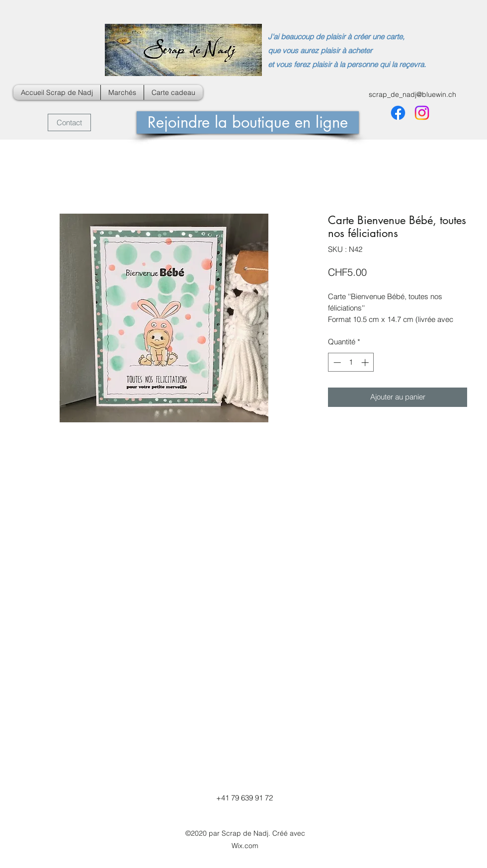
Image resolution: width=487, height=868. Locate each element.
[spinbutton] (351, 362)
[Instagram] (422, 113)
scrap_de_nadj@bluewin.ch (412, 94)
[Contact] (69, 122)
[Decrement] (336, 362)
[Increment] (366, 362)
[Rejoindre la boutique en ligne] (248, 122)
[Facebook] (398, 113)
